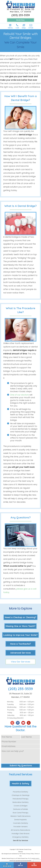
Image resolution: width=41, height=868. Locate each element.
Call (17, 26)
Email (31, 26)
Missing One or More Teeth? (20, 626)
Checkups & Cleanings (21, 795)
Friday (10, 713)
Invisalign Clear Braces (21, 834)
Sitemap (20, 852)
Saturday (11, 715)
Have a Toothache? (20, 644)
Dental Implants (20, 820)
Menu (10, 26)
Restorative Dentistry (21, 802)
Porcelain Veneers (21, 827)
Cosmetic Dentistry (21, 823)
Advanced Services (21, 653)
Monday (10, 702)
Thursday (11, 710)
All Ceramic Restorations (20, 830)
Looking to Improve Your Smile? (20, 635)
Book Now (20, 20)
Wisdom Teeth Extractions (20, 816)
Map (24, 26)
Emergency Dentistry (20, 837)
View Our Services (21, 662)
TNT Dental (22, 854)
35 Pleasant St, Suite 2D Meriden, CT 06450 (21, 10)
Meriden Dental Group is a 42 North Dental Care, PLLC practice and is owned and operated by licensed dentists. (20, 860)
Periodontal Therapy (21, 799)
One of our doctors (20, 395)
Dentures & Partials (21, 809)
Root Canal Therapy (21, 813)
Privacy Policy (30, 854)
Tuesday (10, 704)
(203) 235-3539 (21, 15)
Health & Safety (20, 783)
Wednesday (12, 707)
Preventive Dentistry (20, 792)
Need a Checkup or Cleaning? (20, 617)
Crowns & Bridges (21, 806)
